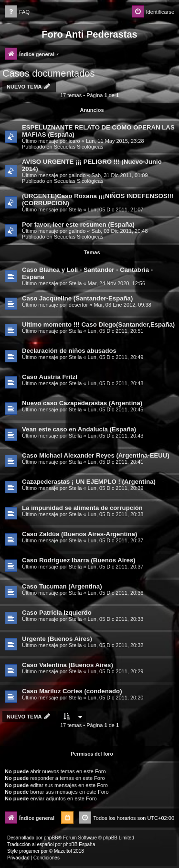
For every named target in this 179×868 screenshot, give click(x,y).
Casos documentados (48, 73)
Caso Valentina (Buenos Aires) (68, 665)
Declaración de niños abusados (69, 351)
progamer (29, 851)
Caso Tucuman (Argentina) (62, 586)
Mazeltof (63, 851)
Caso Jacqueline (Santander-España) (77, 298)
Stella (75, 210)
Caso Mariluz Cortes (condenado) (72, 691)
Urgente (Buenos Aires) (57, 639)
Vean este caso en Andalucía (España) (79, 429)
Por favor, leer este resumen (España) (78, 224)
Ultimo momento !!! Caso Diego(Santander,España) (98, 324)
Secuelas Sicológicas (79, 147)
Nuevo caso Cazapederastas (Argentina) (82, 403)
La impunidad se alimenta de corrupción (82, 508)
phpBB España (79, 844)
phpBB (51, 838)
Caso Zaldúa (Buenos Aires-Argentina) (79, 534)
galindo (77, 175)
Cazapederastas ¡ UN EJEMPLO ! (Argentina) (89, 482)
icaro (74, 141)
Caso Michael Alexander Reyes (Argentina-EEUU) (96, 455)
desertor (78, 305)
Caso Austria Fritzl (50, 377)
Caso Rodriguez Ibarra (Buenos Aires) (79, 560)
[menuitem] (17, 12)
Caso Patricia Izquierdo (57, 613)
